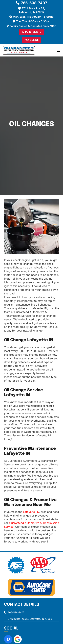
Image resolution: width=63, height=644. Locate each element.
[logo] (19, 50)
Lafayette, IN (31, 512)
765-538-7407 (16, 612)
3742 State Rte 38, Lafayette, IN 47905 (30, 619)
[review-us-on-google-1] (18, 639)
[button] (59, 50)
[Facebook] (8, 639)
